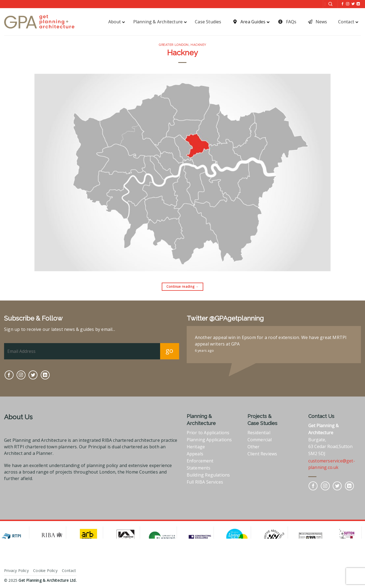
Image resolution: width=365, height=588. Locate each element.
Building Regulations (208, 475)
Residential (259, 433)
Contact (69, 571)
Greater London (174, 45)
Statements (199, 468)
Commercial (260, 440)
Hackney (198, 45)
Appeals (195, 454)
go (169, 350)
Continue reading (183, 287)
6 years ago (204, 350)
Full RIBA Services (205, 482)
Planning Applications (209, 440)
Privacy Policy (16, 571)
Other (254, 447)
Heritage (196, 447)
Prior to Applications (208, 433)
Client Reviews (262, 454)
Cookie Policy (45, 571)
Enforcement (200, 461)
